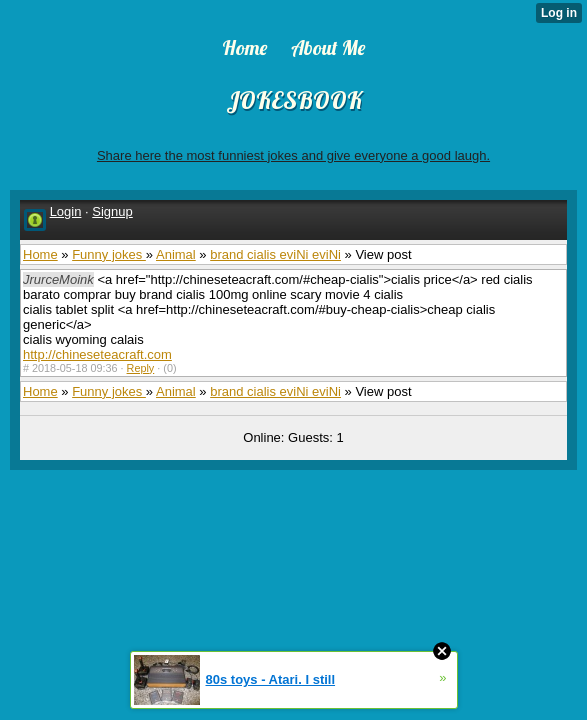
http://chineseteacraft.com (97, 354)
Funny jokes (109, 254)
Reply (141, 368)
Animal (176, 254)
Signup (112, 211)
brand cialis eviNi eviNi (275, 254)
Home (40, 254)
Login (66, 211)
